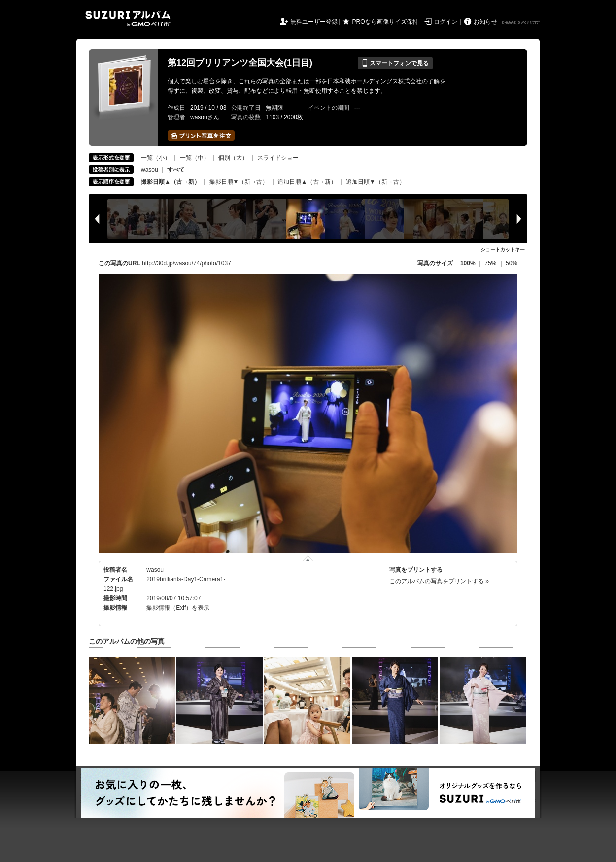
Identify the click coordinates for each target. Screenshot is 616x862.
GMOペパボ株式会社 (521, 23)
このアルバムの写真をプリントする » (439, 581)
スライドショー (278, 158)
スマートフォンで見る (395, 63)
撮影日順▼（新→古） (239, 182)
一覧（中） (195, 158)
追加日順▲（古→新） (307, 182)
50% (512, 263)
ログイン (445, 22)
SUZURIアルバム (128, 18)
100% (468, 263)
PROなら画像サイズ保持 (385, 22)
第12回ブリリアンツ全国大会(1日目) (240, 63)
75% (491, 263)
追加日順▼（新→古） (376, 182)
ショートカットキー (503, 250)
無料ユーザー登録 (314, 22)
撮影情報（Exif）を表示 (178, 608)
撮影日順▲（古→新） (171, 182)
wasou (150, 170)
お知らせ (485, 22)
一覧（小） (156, 158)
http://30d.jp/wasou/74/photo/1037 (187, 263)
